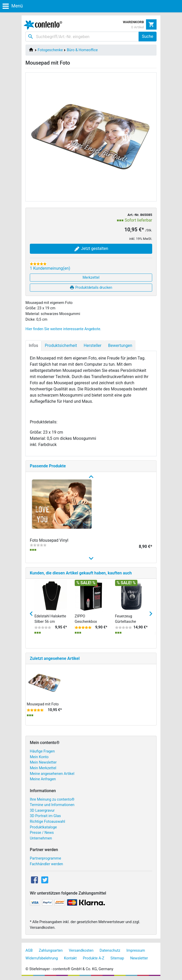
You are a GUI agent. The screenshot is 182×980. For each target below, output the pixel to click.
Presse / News (42, 833)
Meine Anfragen (43, 779)
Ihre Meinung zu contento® (52, 799)
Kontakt (70, 958)
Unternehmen (41, 838)
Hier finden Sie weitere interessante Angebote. (63, 329)
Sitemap (117, 958)
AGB (29, 951)
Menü (13, 6)
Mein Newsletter (43, 762)
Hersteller (92, 345)
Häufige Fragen (42, 751)
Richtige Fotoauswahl (47, 822)
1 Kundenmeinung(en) (50, 268)
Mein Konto (39, 757)
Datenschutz (110, 951)
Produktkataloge (43, 827)
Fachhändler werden (46, 864)
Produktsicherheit (61, 345)
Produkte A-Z (93, 958)
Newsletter (139, 958)
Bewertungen (120, 345)
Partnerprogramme (45, 858)
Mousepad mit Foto (43, 704)
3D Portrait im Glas (45, 816)
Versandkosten (81, 951)
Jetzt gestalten (91, 249)
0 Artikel (138, 27)
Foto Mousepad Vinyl (49, 540)
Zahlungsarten (51, 951)
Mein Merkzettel (43, 768)
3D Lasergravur (42, 811)
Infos (33, 345)
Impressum (136, 951)
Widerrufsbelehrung (42, 958)
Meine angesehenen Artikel (52, 774)
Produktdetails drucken (91, 287)
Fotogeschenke (50, 50)
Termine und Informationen (52, 805)
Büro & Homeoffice (82, 50)
